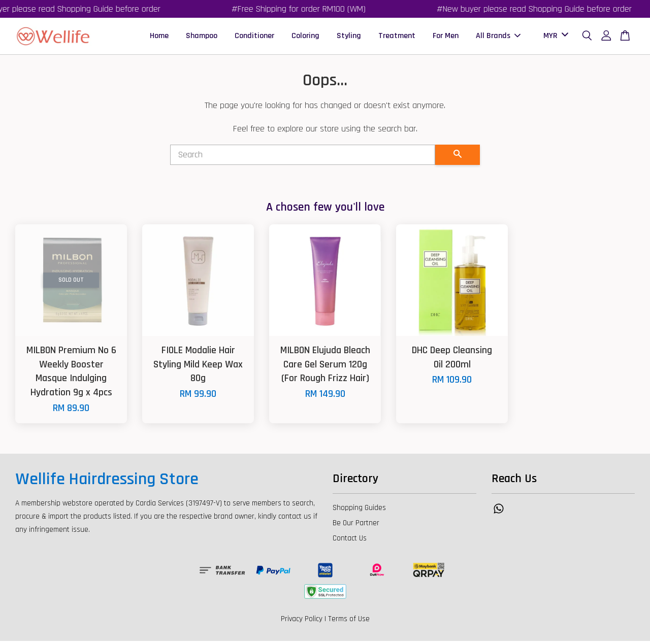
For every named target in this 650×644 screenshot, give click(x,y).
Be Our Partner (356, 526)
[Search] (303, 158)
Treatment (397, 37)
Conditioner (254, 37)
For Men (446, 37)
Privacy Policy (302, 622)
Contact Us (350, 541)
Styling (349, 37)
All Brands (498, 37)
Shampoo (202, 37)
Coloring (305, 37)
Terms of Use (349, 622)
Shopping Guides (359, 511)
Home (159, 37)
